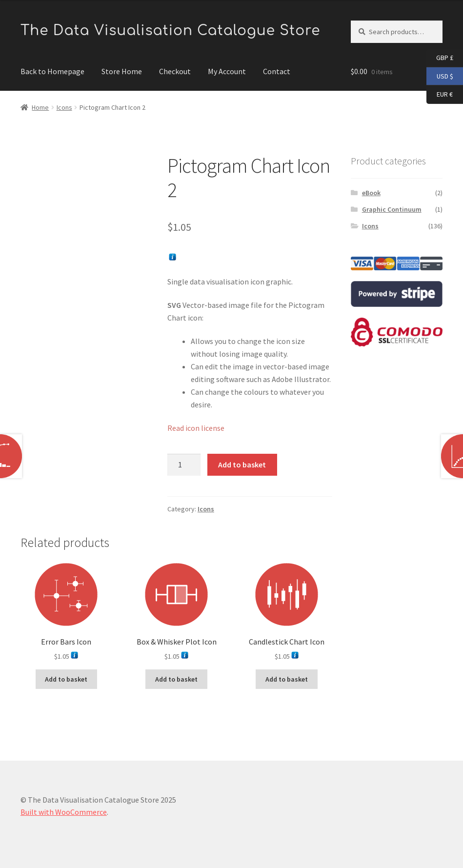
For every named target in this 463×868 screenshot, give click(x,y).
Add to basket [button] (66, 679)
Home (40, 107)
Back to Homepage (52, 71)
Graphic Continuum (392, 209)
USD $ (440, 77)
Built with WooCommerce (64, 812)
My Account (227, 71)
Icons (64, 107)
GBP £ (440, 58)
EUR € (440, 95)
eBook (371, 193)
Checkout (175, 71)
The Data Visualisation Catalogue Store (171, 31)
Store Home (122, 71)
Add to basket (242, 464)
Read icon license (196, 428)
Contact (277, 71)
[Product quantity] (184, 465)
